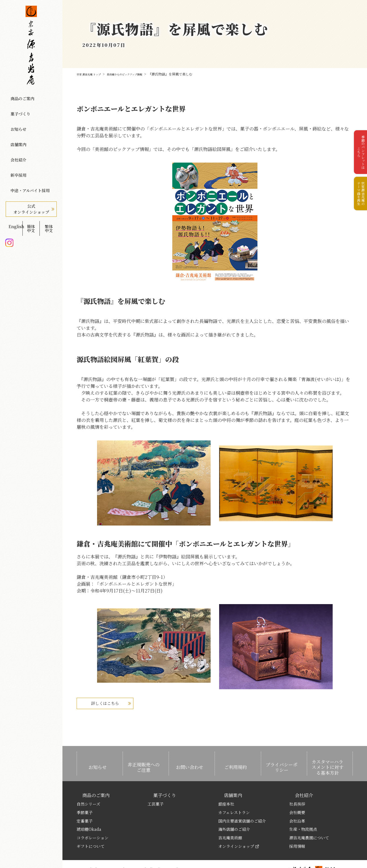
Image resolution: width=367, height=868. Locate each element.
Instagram (9, 193)
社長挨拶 (297, 789)
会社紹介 (16, 134)
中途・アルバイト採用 (28, 154)
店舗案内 (16, 125)
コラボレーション (93, 823)
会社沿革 (297, 806)
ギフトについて (91, 831)
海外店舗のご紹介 (234, 814)
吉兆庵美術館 (230, 823)
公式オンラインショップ (31, 169)
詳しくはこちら (119, 703)
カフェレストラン (234, 797)
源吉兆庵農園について (309, 823)
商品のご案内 (20, 96)
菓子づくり (18, 105)
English (13, 184)
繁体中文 (49, 184)
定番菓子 (85, 806)
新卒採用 (16, 144)
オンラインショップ (239, 831)
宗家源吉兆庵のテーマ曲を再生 (358, 208)
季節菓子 (85, 797)
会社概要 (297, 797)
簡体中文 (31, 184)
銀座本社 (226, 789)
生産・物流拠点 (303, 814)
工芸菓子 (156, 789)
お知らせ (16, 115)
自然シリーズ (88, 789)
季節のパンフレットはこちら (358, 157)
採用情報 (297, 831)
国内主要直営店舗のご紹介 (242, 806)
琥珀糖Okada (89, 814)
